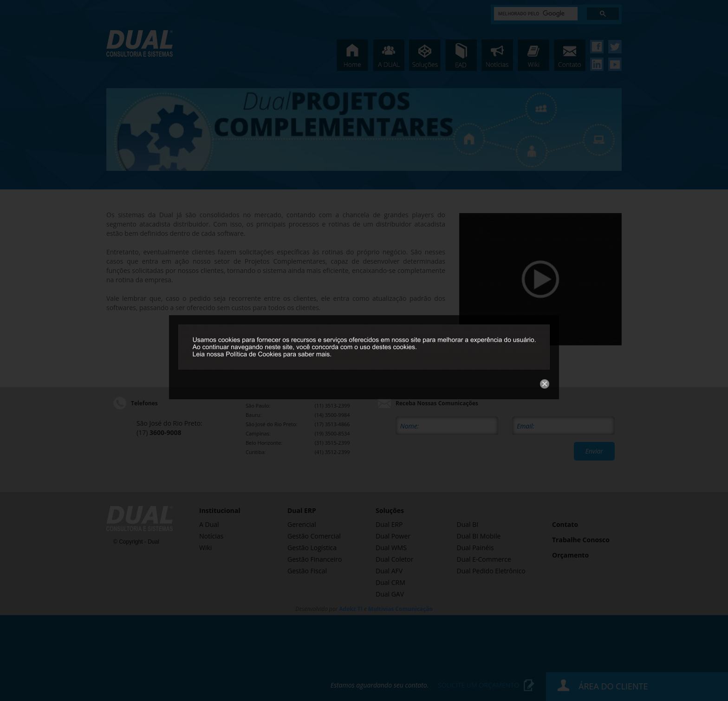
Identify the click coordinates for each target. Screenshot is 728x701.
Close (532, 201)
